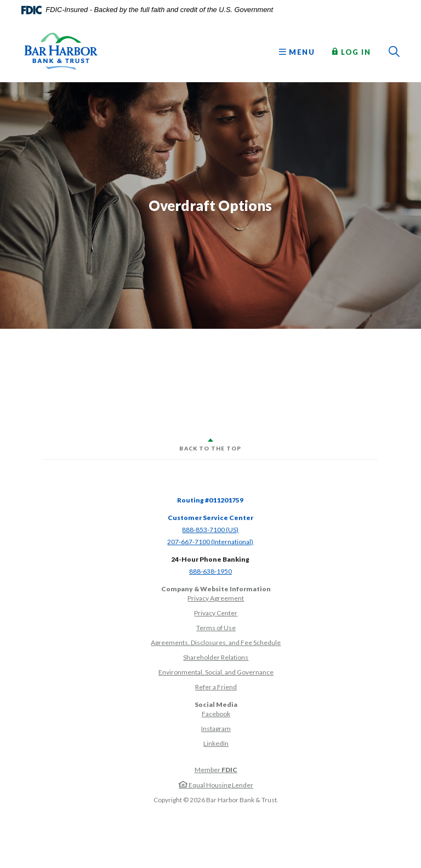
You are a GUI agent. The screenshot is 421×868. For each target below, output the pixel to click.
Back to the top (210, 448)
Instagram (216, 729)
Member (216, 770)
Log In (351, 52)
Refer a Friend (216, 687)
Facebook (216, 714)
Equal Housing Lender (216, 785)
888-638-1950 (210, 571)
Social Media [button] (216, 704)
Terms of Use (216, 628)
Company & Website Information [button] (216, 589)
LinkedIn (216, 743)
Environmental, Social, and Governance (216, 672)
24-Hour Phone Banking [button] (210, 559)
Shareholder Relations (216, 657)
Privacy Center (216, 613)
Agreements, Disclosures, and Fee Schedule (216, 643)
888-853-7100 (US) (210, 530)
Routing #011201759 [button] (210, 500)
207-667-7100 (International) (210, 542)
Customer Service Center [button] (210, 518)
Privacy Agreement (216, 598)
